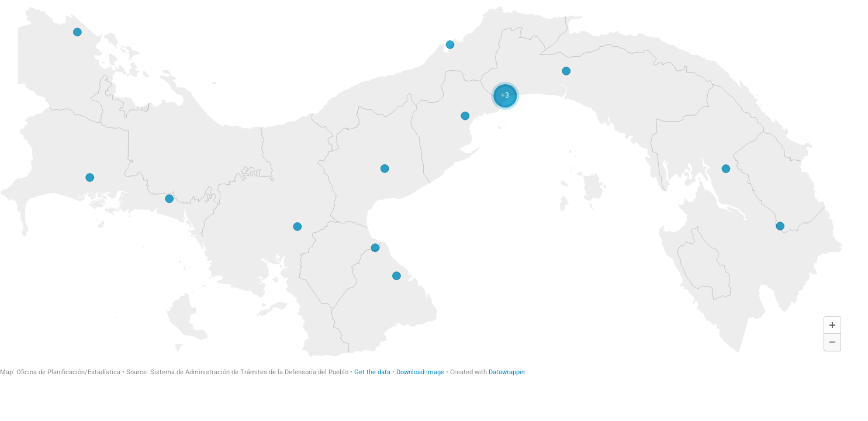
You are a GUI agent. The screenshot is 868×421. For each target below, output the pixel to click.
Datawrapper (507, 372)
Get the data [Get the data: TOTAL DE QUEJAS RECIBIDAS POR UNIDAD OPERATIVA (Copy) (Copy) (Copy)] (372, 372)
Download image (420, 372)
